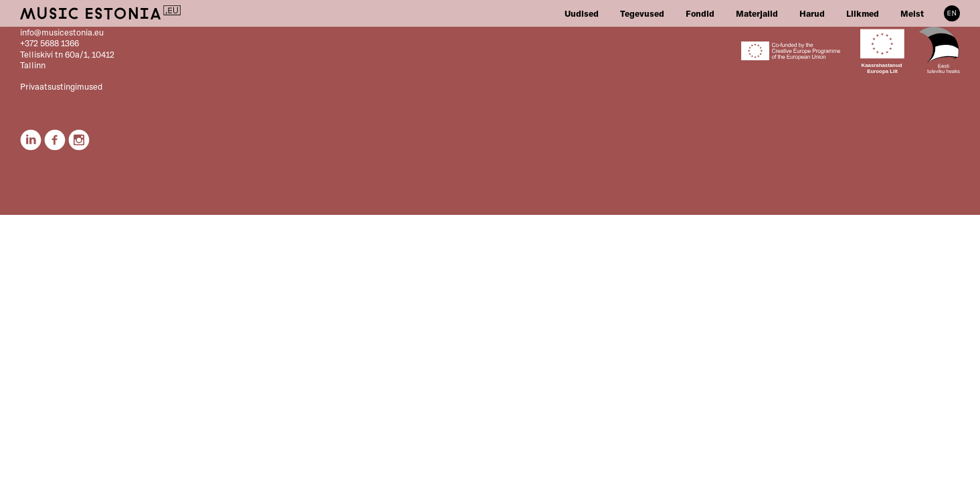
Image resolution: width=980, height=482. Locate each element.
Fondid (700, 13)
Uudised (582, 13)
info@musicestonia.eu (62, 32)
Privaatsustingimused (61, 86)
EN (952, 13)
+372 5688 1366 (50, 43)
